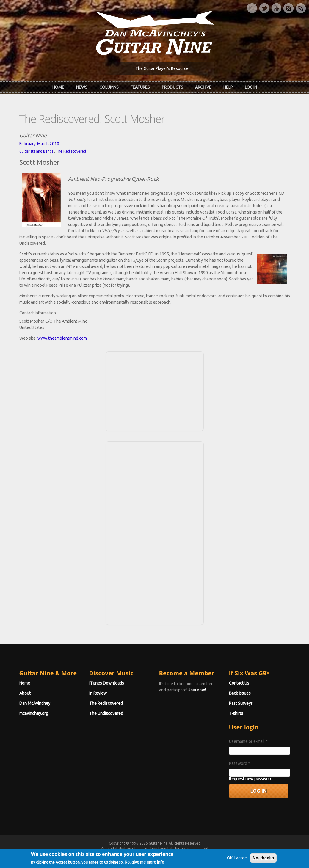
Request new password (251, 779)
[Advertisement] (155, 390)
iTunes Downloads (107, 683)
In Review (98, 693)
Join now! (197, 690)
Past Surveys (241, 703)
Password (240, 763)
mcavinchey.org (34, 713)
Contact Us (239, 683)
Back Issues (240, 693)
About (25, 693)
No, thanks (263, 860)
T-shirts (236, 713)
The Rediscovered (71, 151)
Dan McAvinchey (35, 703)
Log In (251, 87)
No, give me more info (144, 864)
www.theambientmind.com (62, 338)
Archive (203, 87)
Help (228, 87)
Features (140, 87)
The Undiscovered (106, 713)
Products (172, 87)
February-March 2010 (39, 144)
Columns (109, 87)
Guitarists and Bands (36, 151)
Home (58, 87)
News (82, 87)
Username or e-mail (248, 741)
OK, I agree (237, 860)
